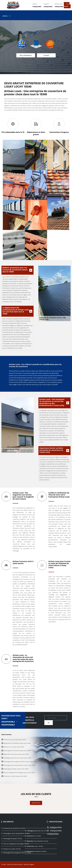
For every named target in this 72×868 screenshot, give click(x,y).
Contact (46, 55)
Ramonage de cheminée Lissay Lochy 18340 (17, 751)
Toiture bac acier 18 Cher (35, 846)
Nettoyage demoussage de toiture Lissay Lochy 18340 (20, 762)
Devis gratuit (67, 5)
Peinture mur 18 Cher (34, 836)
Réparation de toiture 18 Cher (37, 851)
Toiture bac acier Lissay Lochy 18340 (15, 740)
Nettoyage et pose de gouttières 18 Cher (17, 833)
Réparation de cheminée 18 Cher (38, 841)
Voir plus (36, 803)
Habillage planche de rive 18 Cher (38, 831)
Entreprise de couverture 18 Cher (14, 828)
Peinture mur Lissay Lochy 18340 (14, 747)
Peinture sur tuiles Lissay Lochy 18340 (15, 776)
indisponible (37, 6)
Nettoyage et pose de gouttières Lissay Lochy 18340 (20, 765)
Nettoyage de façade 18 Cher (13, 839)
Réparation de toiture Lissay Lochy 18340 (16, 754)
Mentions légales (29, 864)
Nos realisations (26, 55)
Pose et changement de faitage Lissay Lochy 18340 (19, 773)
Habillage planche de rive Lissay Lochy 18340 (17, 758)
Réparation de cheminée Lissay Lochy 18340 (17, 743)
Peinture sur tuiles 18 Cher (12, 849)
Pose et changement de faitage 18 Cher (16, 844)
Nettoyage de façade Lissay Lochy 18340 (16, 769)
